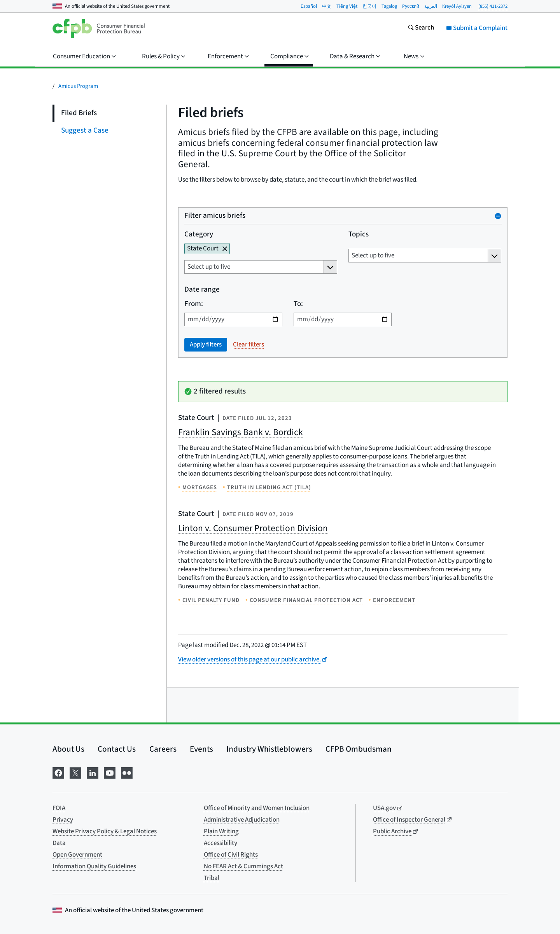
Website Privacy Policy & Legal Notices (105, 831)
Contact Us (117, 749)
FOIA (59, 808)
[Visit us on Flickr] (127, 772)
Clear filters (248, 345)
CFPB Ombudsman (359, 749)
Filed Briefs (79, 113)
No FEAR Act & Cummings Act (243, 866)
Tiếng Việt (347, 6)
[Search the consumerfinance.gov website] (421, 28)
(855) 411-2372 (493, 6)
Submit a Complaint (477, 28)
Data (59, 843)
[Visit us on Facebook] (58, 772)
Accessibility (220, 843)
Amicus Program (78, 86)
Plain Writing (221, 831)
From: (194, 304)
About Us (68, 749)
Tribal (212, 878)
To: (298, 304)
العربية (431, 6)
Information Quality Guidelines (94, 866)
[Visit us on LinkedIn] (93, 772)
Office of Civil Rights (231, 855)
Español (309, 6)
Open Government (77, 855)
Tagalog (389, 6)
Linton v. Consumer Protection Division (253, 528)
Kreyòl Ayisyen (457, 6)
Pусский (411, 6)
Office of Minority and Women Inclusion (257, 808)
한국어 (369, 6)
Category (199, 235)
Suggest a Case (85, 130)
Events (201, 749)
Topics (358, 235)
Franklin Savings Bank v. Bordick (241, 432)
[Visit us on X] (75, 772)
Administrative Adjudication (242, 820)
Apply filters (206, 345)
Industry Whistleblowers (269, 749)
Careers (163, 749)
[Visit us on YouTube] (110, 772)
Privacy (63, 820)
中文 (327, 6)
